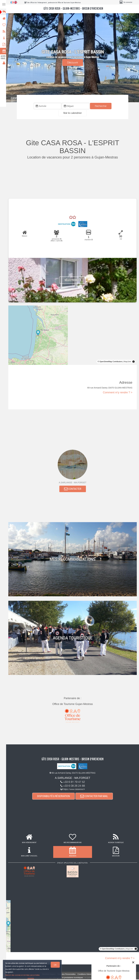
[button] (73, 113)
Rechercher (102, 106)
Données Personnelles (67, 975)
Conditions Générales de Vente (91, 975)
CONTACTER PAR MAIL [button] (95, 797)
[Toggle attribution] (133, 362)
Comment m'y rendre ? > (118, 393)
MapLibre (127, 362)
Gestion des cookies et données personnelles (23, 975)
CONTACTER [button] (74, 489)
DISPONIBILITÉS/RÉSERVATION (54, 797)
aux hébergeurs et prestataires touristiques (67, 978)
